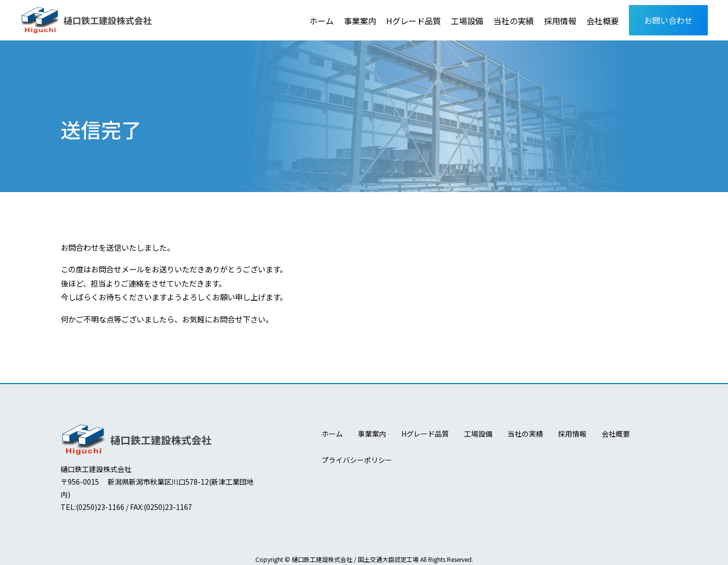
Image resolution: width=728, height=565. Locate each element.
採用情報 (560, 21)
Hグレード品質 (414, 21)
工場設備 (467, 21)
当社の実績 (514, 21)
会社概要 (603, 21)
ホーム (322, 21)
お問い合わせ (668, 20)
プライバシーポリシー (357, 460)
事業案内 (360, 21)
